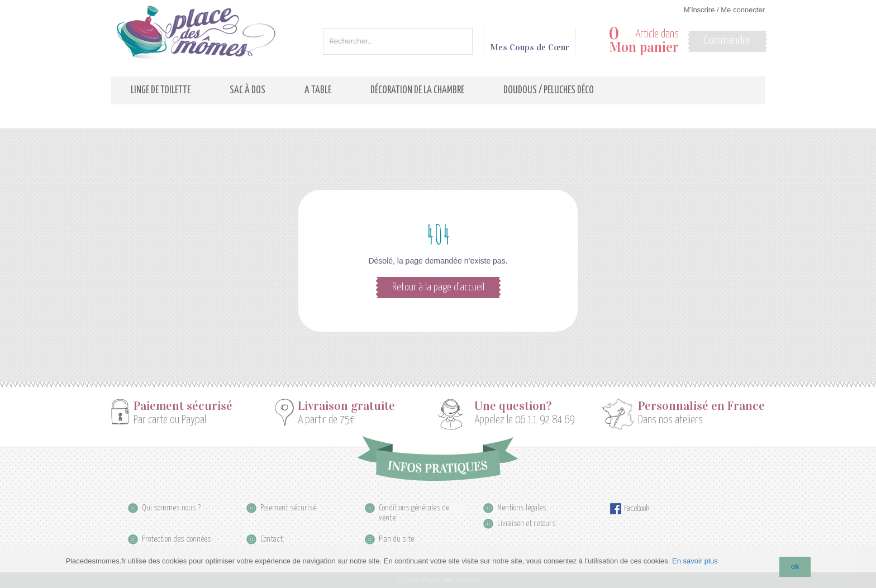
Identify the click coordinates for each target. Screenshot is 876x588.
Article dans (644, 41)
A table (318, 90)
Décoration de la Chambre (417, 90)
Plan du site (396, 539)
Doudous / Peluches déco (549, 90)
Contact (272, 539)
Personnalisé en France (701, 406)
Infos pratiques (438, 458)
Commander (727, 41)
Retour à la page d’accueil (438, 287)
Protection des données (177, 539)
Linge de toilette (161, 90)
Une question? (513, 406)
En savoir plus (695, 561)
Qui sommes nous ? (171, 508)
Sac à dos (247, 90)
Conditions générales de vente (414, 508)
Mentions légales (522, 508)
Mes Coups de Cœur (530, 42)
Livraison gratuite (346, 406)
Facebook (637, 508)
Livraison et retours (527, 524)
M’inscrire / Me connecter (724, 10)
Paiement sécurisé (183, 406)
